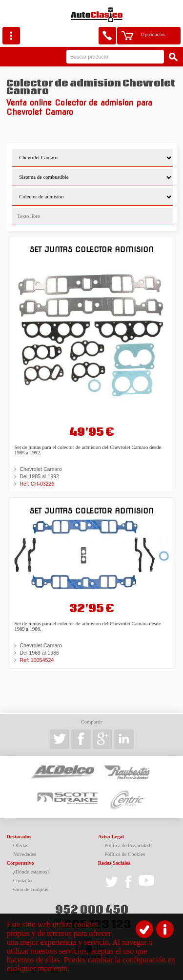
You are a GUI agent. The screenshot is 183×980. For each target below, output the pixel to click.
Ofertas (21, 845)
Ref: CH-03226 (37, 484)
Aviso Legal (111, 837)
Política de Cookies (125, 854)
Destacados (19, 837)
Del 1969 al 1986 (39, 653)
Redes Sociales (114, 863)
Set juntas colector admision (92, 249)
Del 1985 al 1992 (39, 476)
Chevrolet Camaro (41, 469)
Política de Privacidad (127, 845)
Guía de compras (31, 889)
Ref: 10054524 (37, 660)
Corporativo (20, 863)
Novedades (25, 854)
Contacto (22, 881)
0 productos (153, 34)
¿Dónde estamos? (31, 872)
